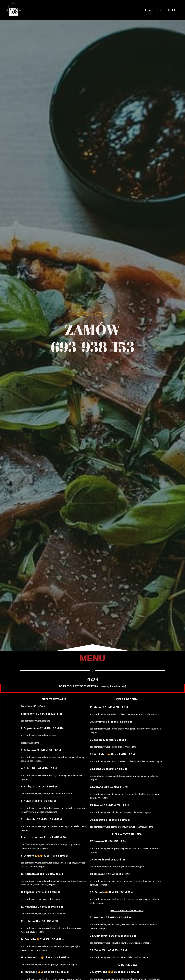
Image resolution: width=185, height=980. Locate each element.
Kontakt (173, 10)
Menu (151, 10)
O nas (161, 10)
